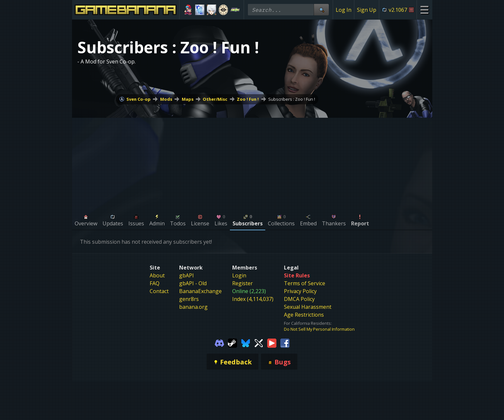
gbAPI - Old (193, 283)
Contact (159, 291)
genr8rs (189, 299)
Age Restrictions (304, 315)
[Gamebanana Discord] (219, 342)
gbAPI (187, 275)
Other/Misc (215, 99)
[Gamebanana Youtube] (272, 342)
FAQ (155, 283)
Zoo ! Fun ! (248, 99)
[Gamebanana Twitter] (259, 342)
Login (239, 275)
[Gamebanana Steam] (233, 342)
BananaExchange (200, 291)
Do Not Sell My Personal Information (319, 329)
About (157, 275)
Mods (166, 99)
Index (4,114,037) (253, 299)
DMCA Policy (299, 299)
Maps (188, 99)
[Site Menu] (424, 10)
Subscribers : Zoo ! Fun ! (292, 99)
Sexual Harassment (308, 307)
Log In (344, 10)
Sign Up (367, 10)
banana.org (193, 307)
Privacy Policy (300, 291)
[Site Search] (321, 10)
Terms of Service (305, 283)
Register (243, 283)
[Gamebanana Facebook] (285, 342)
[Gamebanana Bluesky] (246, 342)
